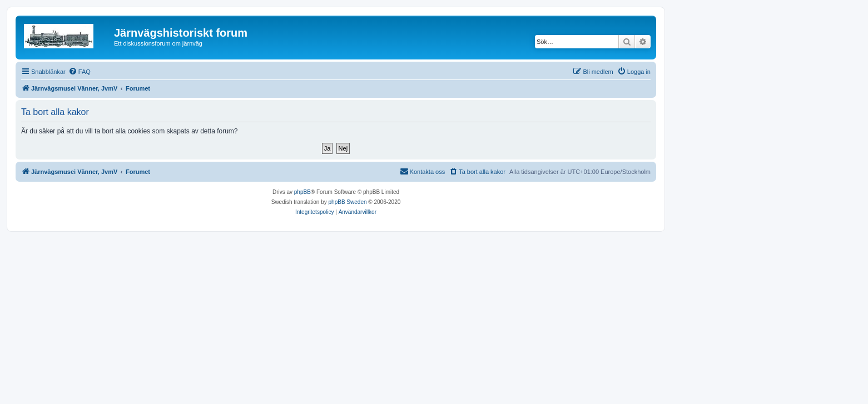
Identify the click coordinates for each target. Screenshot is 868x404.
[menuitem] (80, 72)
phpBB (302, 192)
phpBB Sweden (348, 202)
